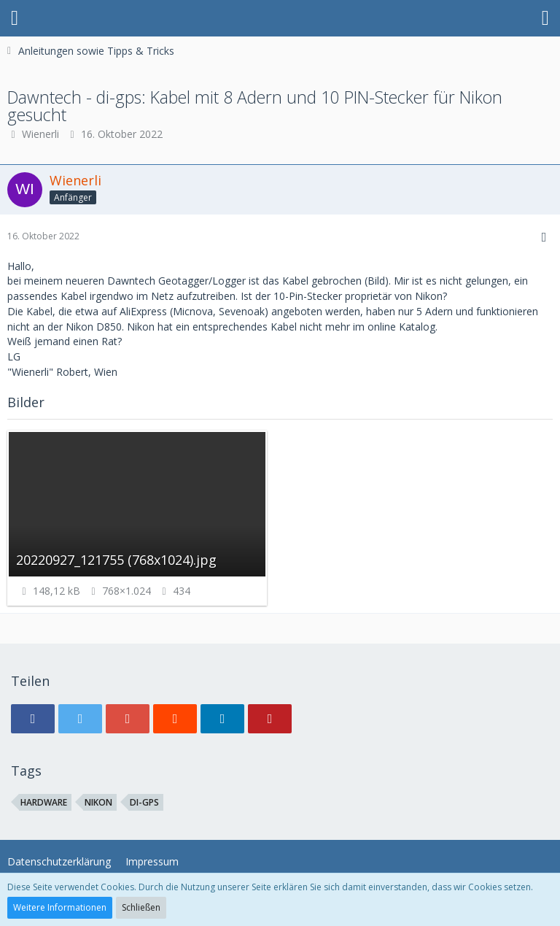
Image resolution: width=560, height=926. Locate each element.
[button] (15, 18)
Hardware (44, 802)
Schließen (141, 907)
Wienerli (40, 134)
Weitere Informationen (60, 907)
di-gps (144, 802)
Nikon (98, 802)
